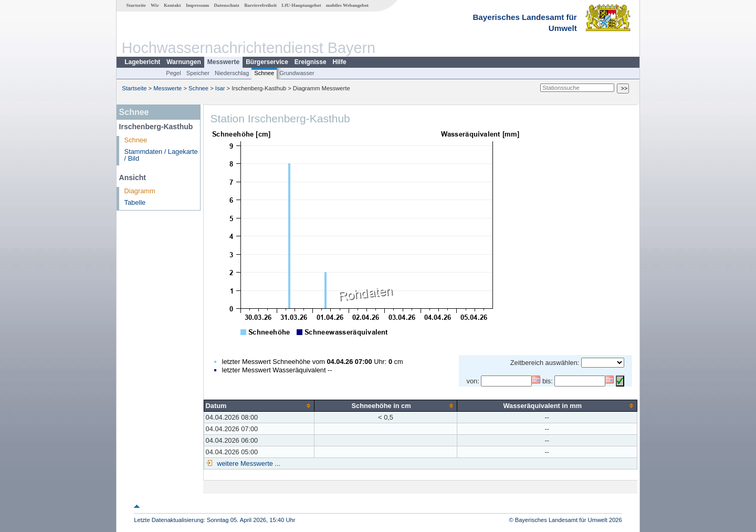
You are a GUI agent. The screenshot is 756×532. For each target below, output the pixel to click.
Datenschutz (227, 5)
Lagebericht (142, 62)
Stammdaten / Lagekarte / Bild (161, 155)
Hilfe (340, 62)
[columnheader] (259, 405)
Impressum (197, 5)
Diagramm (140, 191)
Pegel (174, 73)
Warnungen (184, 62)
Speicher (198, 73)
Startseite (136, 5)
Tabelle (135, 202)
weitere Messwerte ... (248, 463)
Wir (155, 5)
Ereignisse (311, 62)
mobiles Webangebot (347, 5)
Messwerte (223, 62)
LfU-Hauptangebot (301, 5)
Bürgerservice (267, 62)
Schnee (264, 73)
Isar (220, 88)
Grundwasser (297, 73)
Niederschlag (232, 73)
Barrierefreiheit (260, 5)
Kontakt (172, 5)
